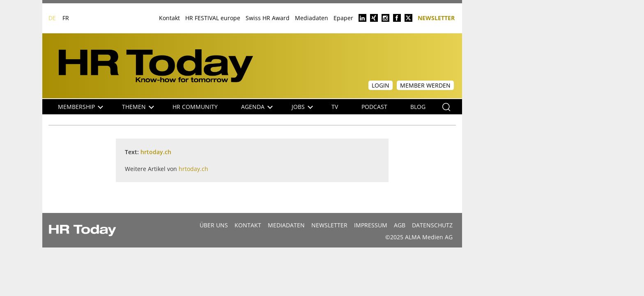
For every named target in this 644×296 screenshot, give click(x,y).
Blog (418, 107)
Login (381, 85)
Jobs (302, 107)
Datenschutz (432, 225)
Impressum (371, 225)
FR (66, 18)
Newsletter (436, 17)
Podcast (374, 107)
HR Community (195, 107)
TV (335, 107)
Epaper (343, 18)
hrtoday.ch (156, 152)
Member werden (425, 85)
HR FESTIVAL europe (213, 18)
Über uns (214, 225)
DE (52, 18)
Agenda (257, 107)
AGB (400, 225)
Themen (138, 107)
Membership (80, 107)
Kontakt (169, 18)
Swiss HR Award (268, 18)
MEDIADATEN (286, 225)
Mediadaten (312, 18)
